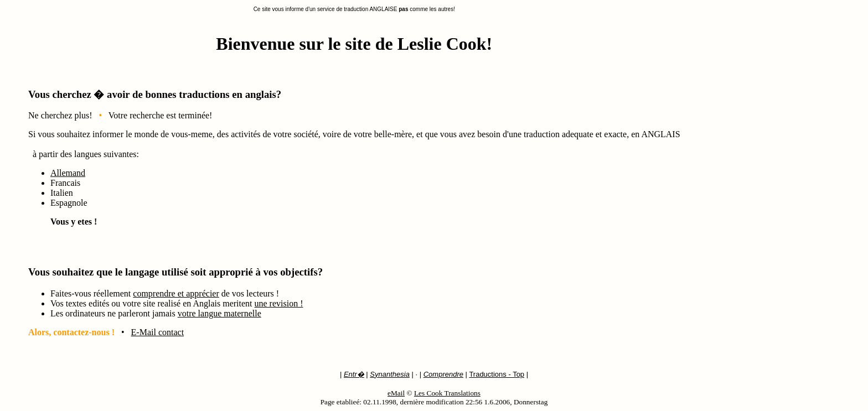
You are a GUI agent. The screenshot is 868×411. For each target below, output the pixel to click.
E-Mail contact (158, 332)
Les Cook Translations (447, 393)
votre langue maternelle (219, 313)
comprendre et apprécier (176, 293)
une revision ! (279, 303)
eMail (396, 393)
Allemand (68, 173)
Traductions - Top (497, 374)
